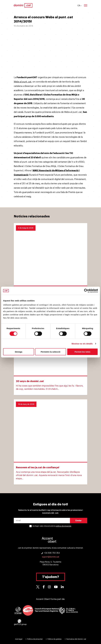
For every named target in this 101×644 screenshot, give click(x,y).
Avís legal (19, 639)
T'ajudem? (51, 577)
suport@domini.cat (51, 557)
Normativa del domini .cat (76, 639)
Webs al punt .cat (23, 82)
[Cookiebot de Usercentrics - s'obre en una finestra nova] (86, 291)
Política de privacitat (35, 639)
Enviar (79, 521)
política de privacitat (63, 526)
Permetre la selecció (50, 352)
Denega (18, 352)
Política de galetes (54, 639)
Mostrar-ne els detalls (82, 344)
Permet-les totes (82, 352)
